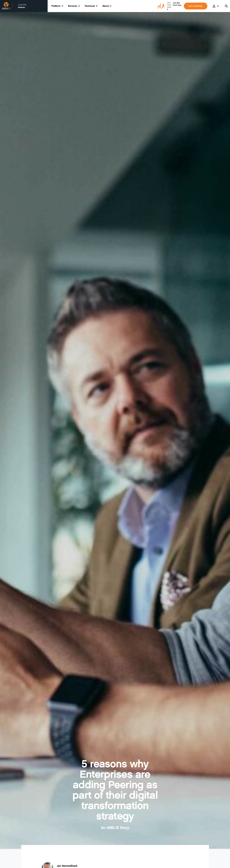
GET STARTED (196, 6)
